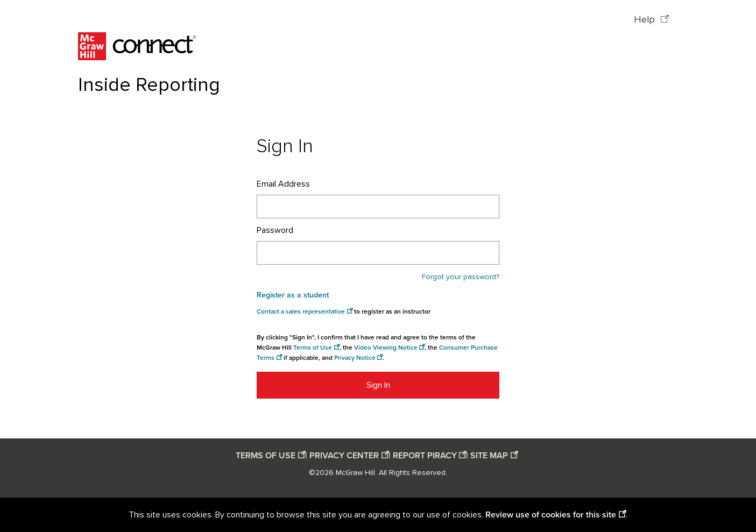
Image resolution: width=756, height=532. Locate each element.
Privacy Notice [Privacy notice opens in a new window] (355, 358)
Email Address (283, 184)
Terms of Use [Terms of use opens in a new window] (313, 348)
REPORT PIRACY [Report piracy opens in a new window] (425, 456)
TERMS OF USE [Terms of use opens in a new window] (266, 456)
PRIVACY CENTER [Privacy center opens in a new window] (344, 456)
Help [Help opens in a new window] (646, 20)
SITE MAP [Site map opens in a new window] (489, 456)
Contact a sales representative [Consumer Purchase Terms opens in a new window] (301, 312)
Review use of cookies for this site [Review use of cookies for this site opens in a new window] (551, 515)
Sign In (378, 385)
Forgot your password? (461, 277)
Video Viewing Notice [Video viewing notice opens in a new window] (386, 348)
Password (275, 230)
